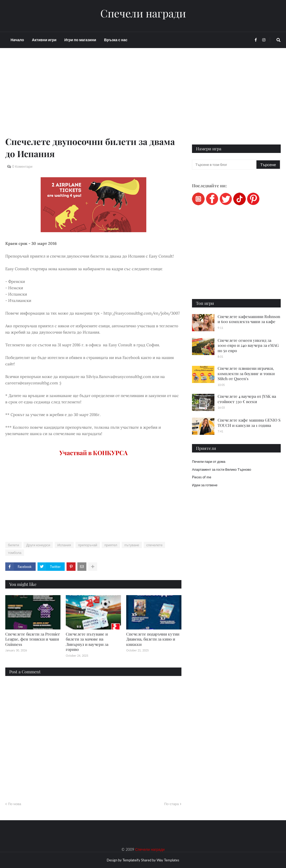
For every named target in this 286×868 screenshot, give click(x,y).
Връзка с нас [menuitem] (116, 40)
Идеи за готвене (205, 485)
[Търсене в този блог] (225, 165)
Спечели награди (143, 13)
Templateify (131, 860)
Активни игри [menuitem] (44, 40)
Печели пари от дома (209, 461)
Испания (64, 545)
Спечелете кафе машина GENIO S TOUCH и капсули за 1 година (249, 423)
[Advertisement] (93, 98)
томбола (15, 553)
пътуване (132, 545)
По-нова (15, 804)
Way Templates (168, 860)
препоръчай (88, 545)
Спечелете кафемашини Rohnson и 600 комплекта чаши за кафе (249, 319)
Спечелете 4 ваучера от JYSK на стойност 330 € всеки (247, 399)
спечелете (154, 545)
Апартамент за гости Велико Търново (222, 469)
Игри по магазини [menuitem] (80, 40)
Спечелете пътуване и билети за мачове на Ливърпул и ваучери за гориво (87, 642)
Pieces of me (202, 477)
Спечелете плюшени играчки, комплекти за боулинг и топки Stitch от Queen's (246, 373)
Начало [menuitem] (17, 40)
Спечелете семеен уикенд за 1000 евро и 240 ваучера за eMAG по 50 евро (248, 345)
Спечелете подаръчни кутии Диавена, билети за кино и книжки (153, 639)
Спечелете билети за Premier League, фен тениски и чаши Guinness (33, 639)
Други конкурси (38, 545)
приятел (111, 545)
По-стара (171, 804)
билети (13, 545)
